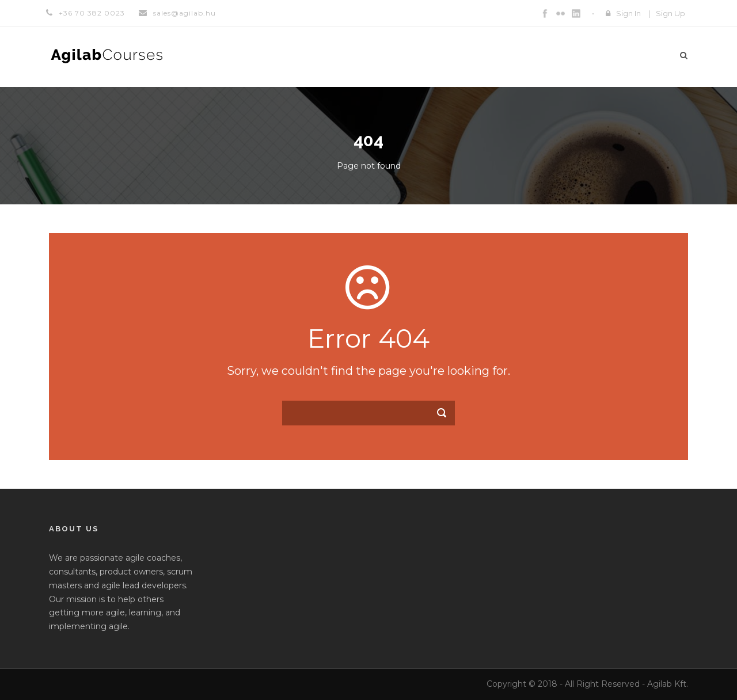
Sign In (628, 13)
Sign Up (670, 13)
